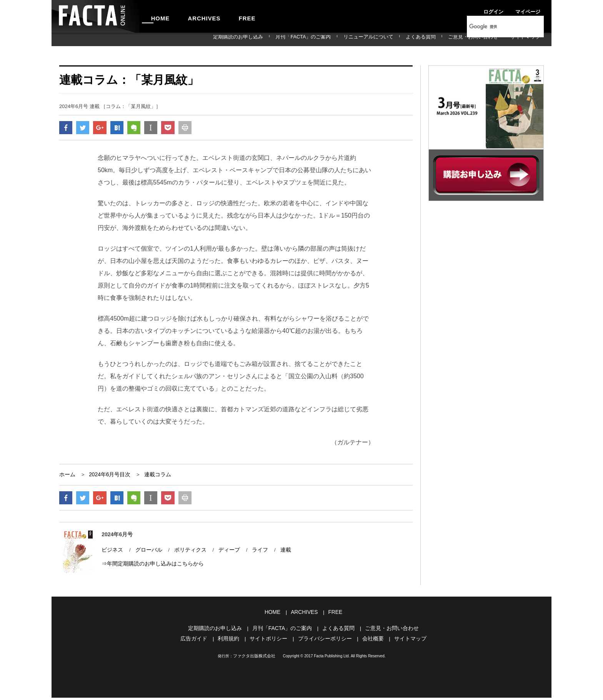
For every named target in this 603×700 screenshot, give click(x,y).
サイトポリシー (271, 641)
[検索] (495, 27)
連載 (277, 553)
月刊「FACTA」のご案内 (347, 39)
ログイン (482, 9)
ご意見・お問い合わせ (487, 39)
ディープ (223, 553)
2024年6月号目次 (107, 476)
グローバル (146, 553)
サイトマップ (530, 39)
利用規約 (233, 641)
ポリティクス (186, 553)
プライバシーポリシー (324, 641)
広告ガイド (200, 641)
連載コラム (153, 476)
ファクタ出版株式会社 (254, 658)
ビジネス (112, 553)
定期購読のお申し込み (293, 39)
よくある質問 (445, 39)
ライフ (252, 553)
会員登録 (535, 9)
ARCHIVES (192, 16)
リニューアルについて (402, 39)
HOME (157, 16)
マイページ (508, 9)
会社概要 (369, 641)
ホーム (67, 476)
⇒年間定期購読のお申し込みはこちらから (149, 567)
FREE (227, 16)
